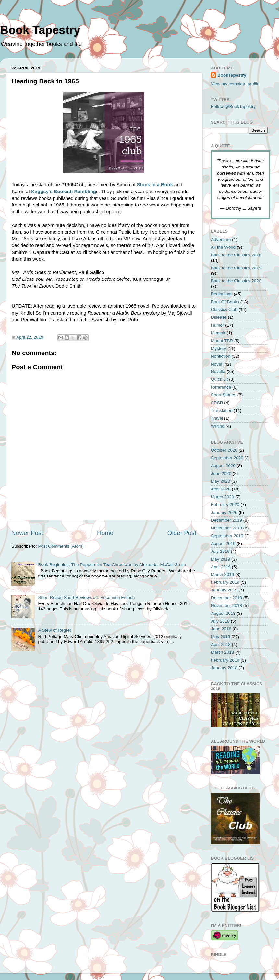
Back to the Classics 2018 (236, 255)
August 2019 (223, 544)
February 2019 (225, 582)
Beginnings (222, 294)
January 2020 (224, 512)
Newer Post (27, 533)
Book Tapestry (40, 30)
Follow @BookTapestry (233, 107)
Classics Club (224, 310)
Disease (219, 317)
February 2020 (225, 505)
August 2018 (223, 613)
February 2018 (225, 660)
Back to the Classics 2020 (236, 281)
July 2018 (220, 621)
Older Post (182, 533)
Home (105, 533)
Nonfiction (221, 356)
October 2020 (224, 450)
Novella (218, 372)
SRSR (217, 403)
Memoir (218, 333)
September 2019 (227, 536)
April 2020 (221, 489)
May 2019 (220, 559)
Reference (221, 387)
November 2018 (226, 606)
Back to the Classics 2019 (236, 268)
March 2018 (222, 652)
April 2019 (221, 567)
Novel (217, 364)
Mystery (218, 348)
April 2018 (221, 645)
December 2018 (226, 598)
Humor (218, 325)
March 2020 (222, 497)
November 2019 (226, 528)
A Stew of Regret (54, 630)
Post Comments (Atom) (61, 546)
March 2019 (222, 574)
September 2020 (227, 458)
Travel (217, 418)
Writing (218, 426)
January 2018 (224, 668)
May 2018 (220, 637)
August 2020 (223, 466)
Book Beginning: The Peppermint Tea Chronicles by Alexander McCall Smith (112, 565)
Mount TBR (222, 341)
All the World (223, 247)
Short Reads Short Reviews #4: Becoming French (86, 597)
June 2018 (221, 629)
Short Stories (224, 395)
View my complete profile (235, 84)
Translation (222, 410)
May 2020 (220, 481)
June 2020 (221, 473)
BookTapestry (232, 75)
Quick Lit (219, 379)
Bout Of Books (225, 302)
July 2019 (220, 551)
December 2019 (226, 520)
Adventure (221, 239)
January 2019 (224, 590)
